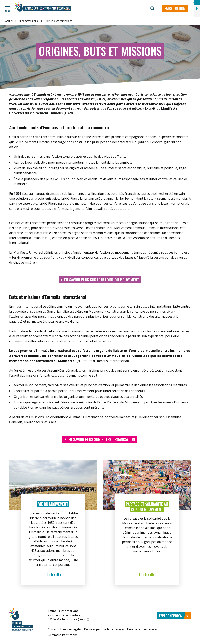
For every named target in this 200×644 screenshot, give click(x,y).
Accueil (9, 21)
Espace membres (174, 616)
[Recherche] (152, 8)
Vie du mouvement (53, 504)
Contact (53, 629)
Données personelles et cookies (104, 629)
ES (197, 14)
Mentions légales (71, 629)
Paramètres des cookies (142, 629)
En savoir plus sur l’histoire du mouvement (100, 280)
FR (197, 3)
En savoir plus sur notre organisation (100, 439)
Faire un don (175, 8)
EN (197, 8)
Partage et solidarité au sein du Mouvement (147, 507)
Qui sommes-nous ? (28, 21)
